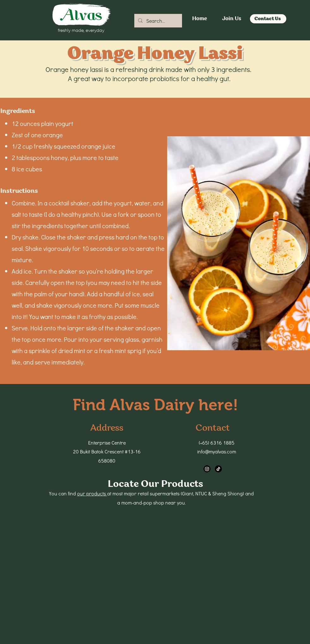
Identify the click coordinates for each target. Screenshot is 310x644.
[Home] (200, 19)
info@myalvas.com (217, 451)
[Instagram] (207, 469)
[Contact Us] (268, 19)
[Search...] (158, 21)
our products (92, 493)
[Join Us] (231, 19)
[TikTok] (218, 469)
